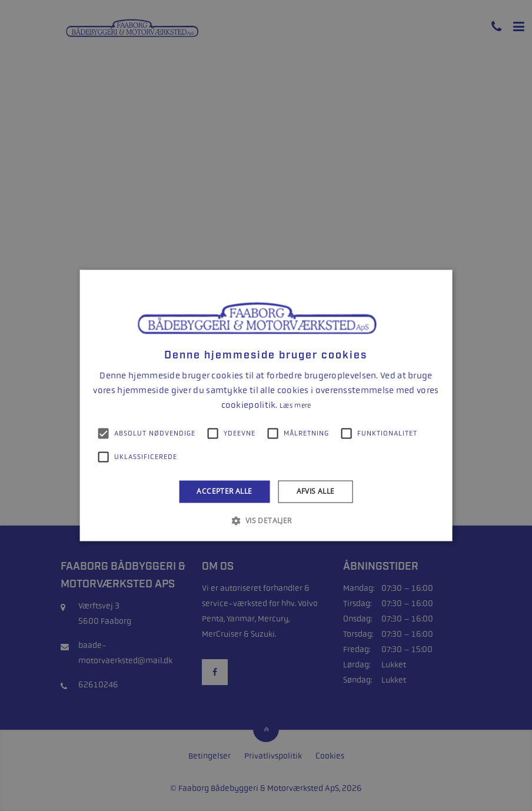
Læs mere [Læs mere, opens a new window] (295, 405)
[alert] (266, 405)
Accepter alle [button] (224, 491)
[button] (266, 521)
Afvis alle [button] (316, 491)
